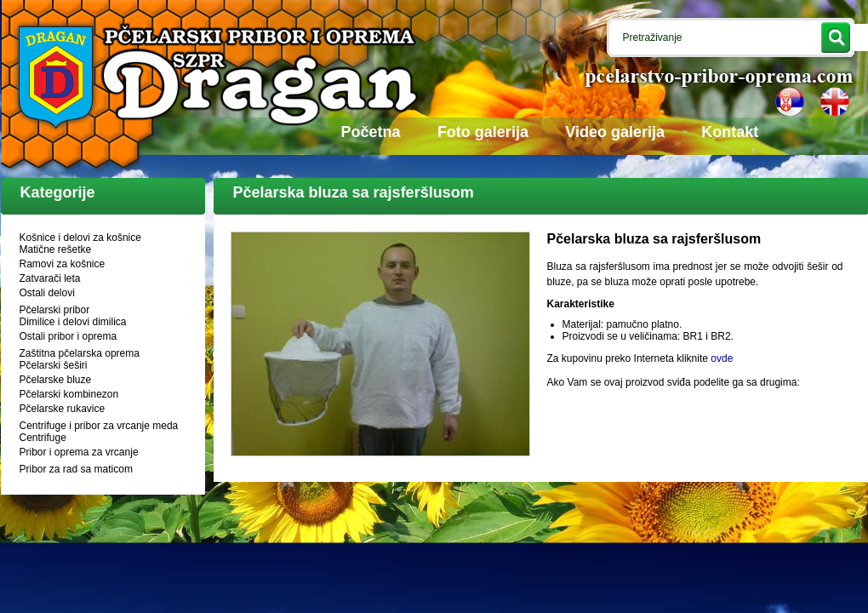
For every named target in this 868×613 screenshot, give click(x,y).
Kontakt (730, 132)
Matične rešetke (56, 249)
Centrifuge (43, 438)
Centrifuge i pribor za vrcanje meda (99, 426)
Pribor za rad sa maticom (76, 469)
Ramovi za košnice (63, 264)
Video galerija (615, 132)
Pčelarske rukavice (63, 409)
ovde (722, 358)
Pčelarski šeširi (54, 365)
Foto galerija (483, 132)
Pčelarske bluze (56, 380)
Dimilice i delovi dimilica (73, 322)
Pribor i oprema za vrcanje (79, 452)
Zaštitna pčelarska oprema (80, 353)
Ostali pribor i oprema (69, 336)
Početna (371, 132)
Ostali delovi (47, 293)
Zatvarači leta (50, 278)
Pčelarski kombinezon (69, 394)
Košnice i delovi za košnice (80, 238)
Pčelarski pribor (55, 310)
